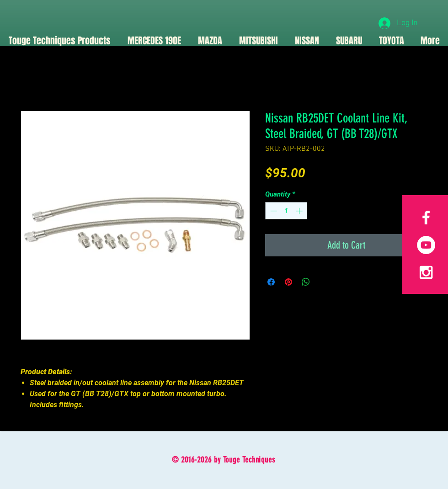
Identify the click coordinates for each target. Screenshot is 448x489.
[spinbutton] (286, 211)
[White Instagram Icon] (426, 272)
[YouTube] (426, 245)
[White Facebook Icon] (426, 218)
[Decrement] (273, 211)
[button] (210, 41)
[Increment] (300, 211)
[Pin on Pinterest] (288, 282)
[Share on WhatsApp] (306, 282)
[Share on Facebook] (271, 282)
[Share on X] (323, 282)
